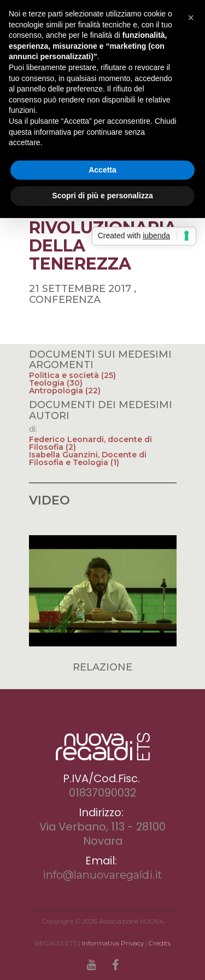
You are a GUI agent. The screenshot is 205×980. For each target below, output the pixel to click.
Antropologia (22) (65, 391)
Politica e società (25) (72, 375)
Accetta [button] (102, 170)
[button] (191, 18)
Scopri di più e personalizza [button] (102, 196)
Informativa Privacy (113, 943)
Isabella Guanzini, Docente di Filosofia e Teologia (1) (88, 459)
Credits (160, 943)
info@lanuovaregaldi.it (102, 875)
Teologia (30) (56, 383)
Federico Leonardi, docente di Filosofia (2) (90, 443)
